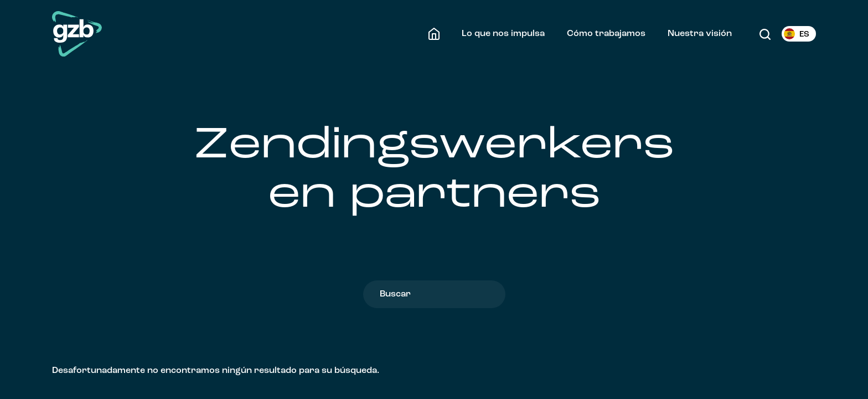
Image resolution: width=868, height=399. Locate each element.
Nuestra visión (700, 34)
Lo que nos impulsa (503, 34)
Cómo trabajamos (606, 34)
